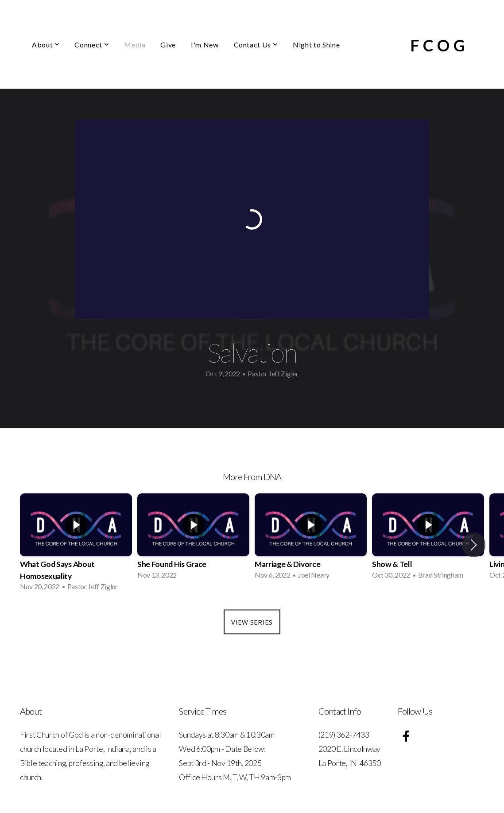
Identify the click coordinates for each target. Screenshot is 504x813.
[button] (474, 545)
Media (135, 45)
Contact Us (256, 45)
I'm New (205, 45)
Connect (92, 45)
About (46, 45)
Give (168, 45)
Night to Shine (316, 45)
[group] (76, 545)
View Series (252, 622)
